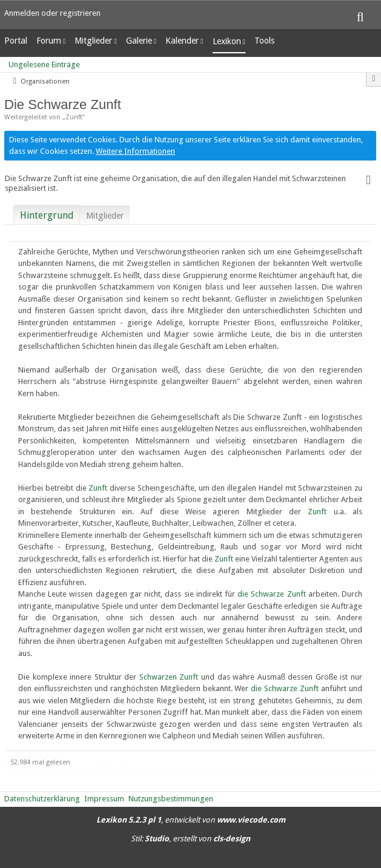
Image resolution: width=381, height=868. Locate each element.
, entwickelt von (191, 820)
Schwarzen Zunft (169, 677)
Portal (16, 41)
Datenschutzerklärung (42, 799)
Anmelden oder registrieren (52, 13)
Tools (264, 41)
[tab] (47, 214)
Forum (49, 41)
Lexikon (227, 41)
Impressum (104, 799)
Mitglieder (93, 41)
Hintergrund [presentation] (47, 215)
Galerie (139, 41)
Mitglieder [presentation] (105, 216)
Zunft (98, 488)
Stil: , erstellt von (190, 839)
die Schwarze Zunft (271, 594)
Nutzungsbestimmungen (171, 799)
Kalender (182, 41)
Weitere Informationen (135, 151)
